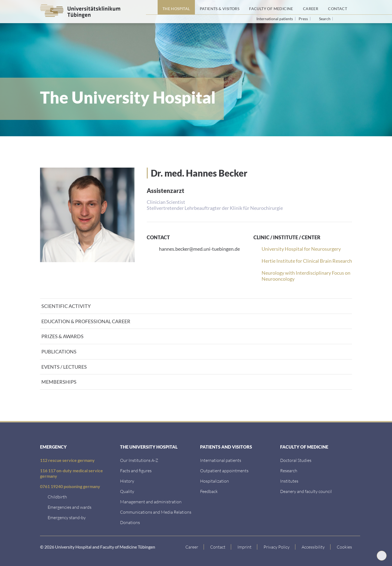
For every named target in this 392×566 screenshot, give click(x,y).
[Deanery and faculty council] (306, 491)
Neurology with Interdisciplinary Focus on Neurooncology (306, 276)
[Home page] (152, 7)
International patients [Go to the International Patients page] (275, 19)
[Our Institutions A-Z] (139, 460)
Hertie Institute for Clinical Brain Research (307, 261)
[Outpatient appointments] (224, 470)
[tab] (196, 306)
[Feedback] (209, 491)
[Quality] (127, 491)
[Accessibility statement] (313, 547)
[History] (127, 481)
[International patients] (221, 460)
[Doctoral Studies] (296, 460)
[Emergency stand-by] (67, 517)
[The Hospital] (176, 7)
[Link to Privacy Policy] (277, 547)
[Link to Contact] (218, 547)
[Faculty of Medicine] (271, 7)
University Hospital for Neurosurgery (301, 249)
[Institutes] (289, 481)
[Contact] (338, 7)
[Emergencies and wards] (70, 507)
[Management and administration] (151, 502)
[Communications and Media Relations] (156, 512)
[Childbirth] (57, 497)
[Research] (289, 470)
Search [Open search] (325, 19)
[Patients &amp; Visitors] (220, 7)
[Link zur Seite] (130, 522)
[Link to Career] (192, 547)
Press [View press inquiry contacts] (304, 19)
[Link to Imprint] (245, 547)
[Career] (311, 7)
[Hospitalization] (215, 481)
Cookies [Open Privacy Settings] (344, 547)
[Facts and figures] (136, 470)
